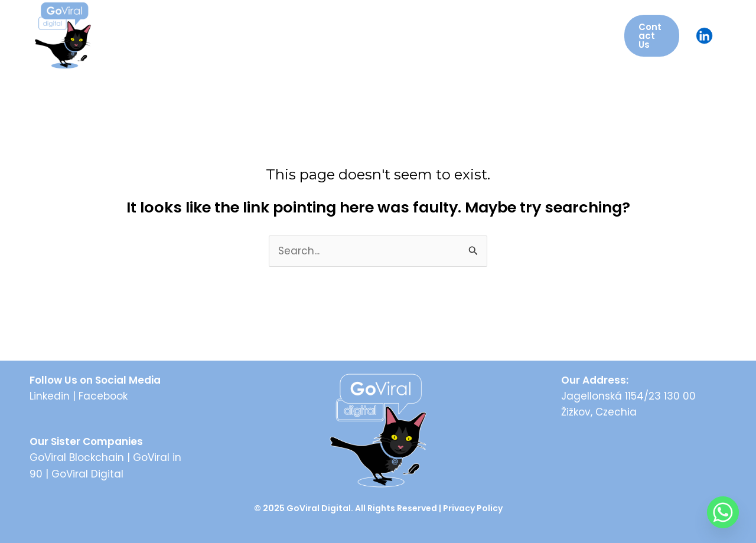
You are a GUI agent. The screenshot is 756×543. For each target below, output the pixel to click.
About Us (185, 35)
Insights (478, 35)
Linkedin (50, 396)
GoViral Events (322, 35)
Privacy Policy (473, 508)
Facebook (103, 396)
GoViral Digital (87, 474)
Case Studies (553, 35)
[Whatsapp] (723, 512)
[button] (652, 36)
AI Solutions (408, 35)
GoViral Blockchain (77, 457)
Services (246, 35)
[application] (586, 35)
